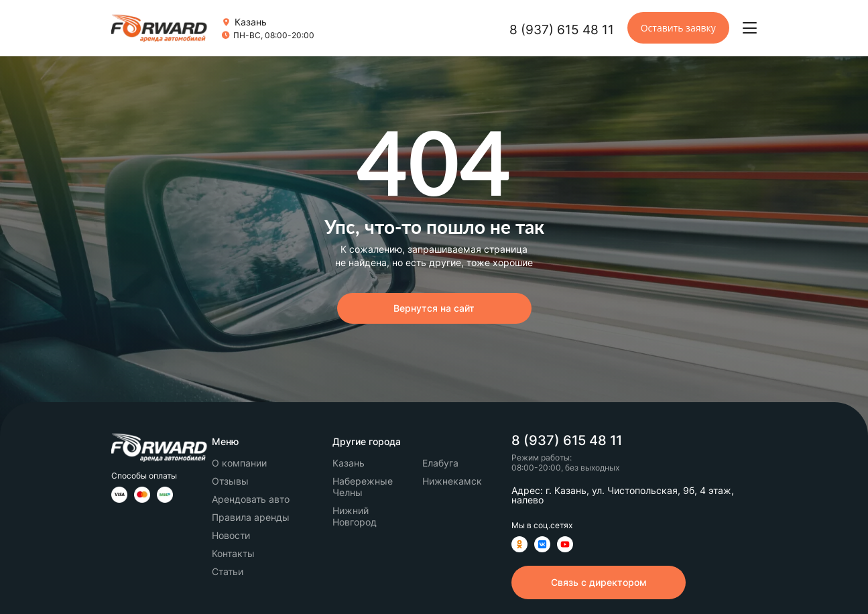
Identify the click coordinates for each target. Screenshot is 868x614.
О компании (239, 463)
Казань (349, 463)
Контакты (233, 553)
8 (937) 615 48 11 (562, 30)
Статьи (228, 571)
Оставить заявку (678, 28)
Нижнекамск (452, 481)
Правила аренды (251, 517)
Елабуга (440, 463)
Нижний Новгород (355, 516)
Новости (231, 535)
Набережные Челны (363, 487)
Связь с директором (599, 582)
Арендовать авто (251, 499)
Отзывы (230, 481)
